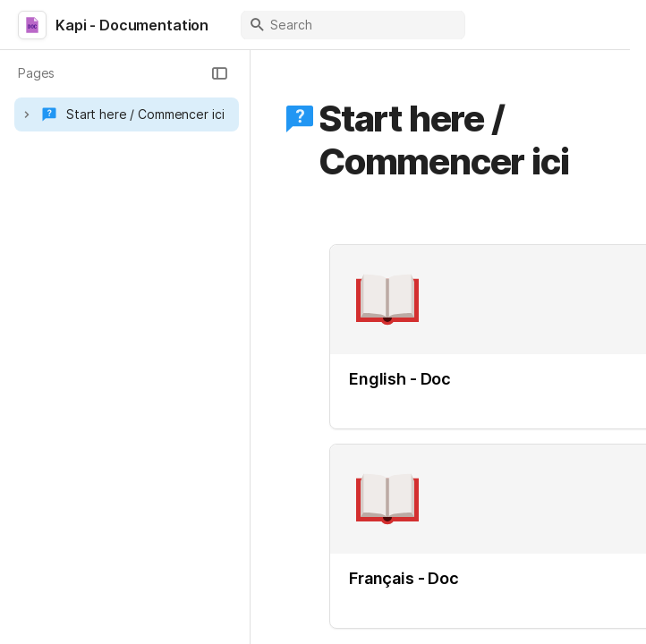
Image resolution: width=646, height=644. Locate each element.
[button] (219, 73)
